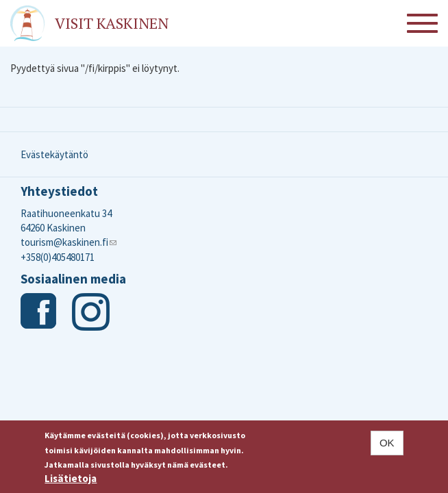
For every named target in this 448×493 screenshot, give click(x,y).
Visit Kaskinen (112, 23)
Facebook (39, 312)
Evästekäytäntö (54, 154)
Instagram (91, 312)
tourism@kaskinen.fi (69, 242)
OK (387, 446)
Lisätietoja (71, 482)
